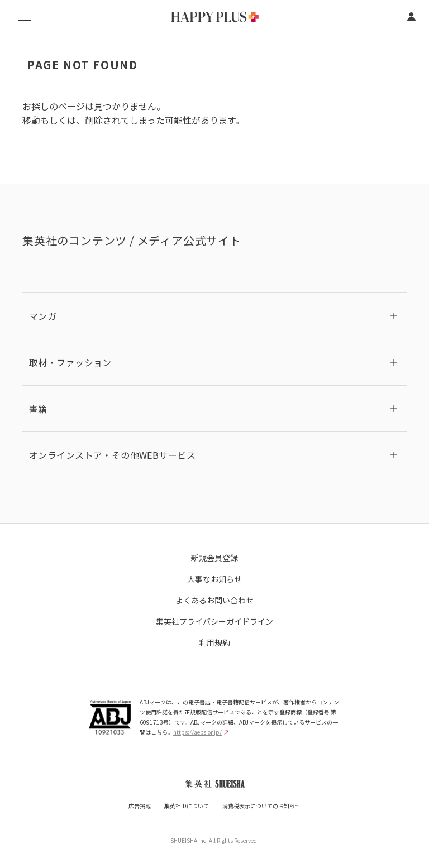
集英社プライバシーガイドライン (214, 621)
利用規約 (214, 642)
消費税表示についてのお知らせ (261, 806)
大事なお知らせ (214, 579)
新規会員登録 (214, 558)
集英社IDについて (187, 806)
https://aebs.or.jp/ (201, 732)
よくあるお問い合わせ (214, 600)
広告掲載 (140, 806)
